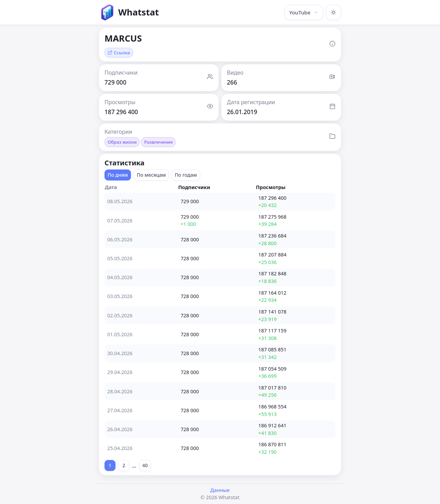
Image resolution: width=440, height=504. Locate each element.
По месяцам (151, 175)
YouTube (304, 12)
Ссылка (119, 53)
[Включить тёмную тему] (333, 12)
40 (145, 465)
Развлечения (158, 142)
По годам (186, 175)
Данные (220, 490)
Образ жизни (122, 142)
